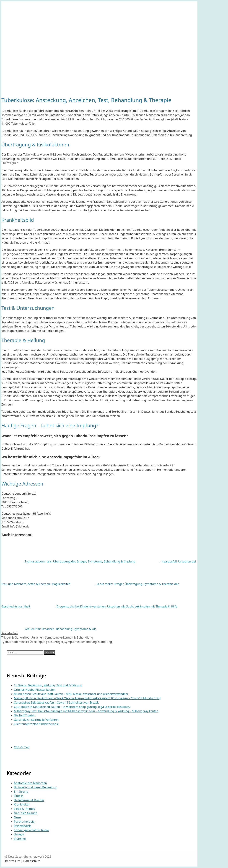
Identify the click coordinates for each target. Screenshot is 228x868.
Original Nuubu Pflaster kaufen (35, 690)
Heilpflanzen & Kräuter (29, 800)
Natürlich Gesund (26, 813)
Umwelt (19, 834)
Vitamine (20, 839)
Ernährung (21, 792)
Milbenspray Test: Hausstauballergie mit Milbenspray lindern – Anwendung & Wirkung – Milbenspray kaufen (86, 711)
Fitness (19, 796)
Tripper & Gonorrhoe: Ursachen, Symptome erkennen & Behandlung (47, 637)
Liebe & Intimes (24, 809)
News (18, 817)
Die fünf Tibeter (24, 715)
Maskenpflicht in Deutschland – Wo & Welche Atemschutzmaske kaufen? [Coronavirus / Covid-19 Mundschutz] (87, 698)
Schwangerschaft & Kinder (32, 830)
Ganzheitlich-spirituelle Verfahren (36, 720)
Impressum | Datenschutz (23, 861)
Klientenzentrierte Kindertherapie (36, 724)
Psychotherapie (24, 822)
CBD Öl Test (22, 747)
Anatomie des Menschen (30, 783)
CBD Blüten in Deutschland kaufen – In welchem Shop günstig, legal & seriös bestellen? (72, 707)
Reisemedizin (23, 826)
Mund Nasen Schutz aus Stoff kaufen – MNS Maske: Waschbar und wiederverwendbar (71, 694)
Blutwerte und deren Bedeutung (36, 787)
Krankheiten (10, 633)
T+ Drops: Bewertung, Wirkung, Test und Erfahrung (48, 685)
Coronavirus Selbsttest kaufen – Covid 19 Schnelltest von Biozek (56, 702)
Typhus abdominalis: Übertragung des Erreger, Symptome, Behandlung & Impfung (57, 642)
